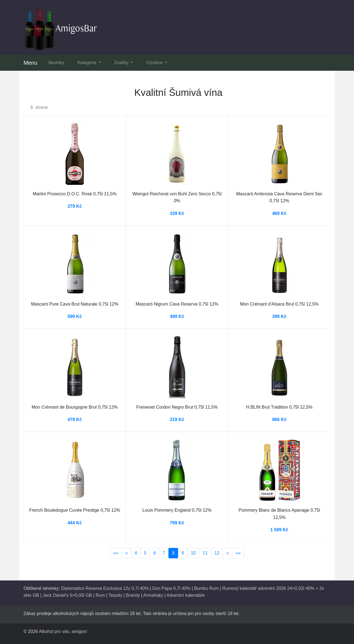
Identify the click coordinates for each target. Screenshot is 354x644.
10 (193, 553)
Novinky (56, 63)
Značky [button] (122, 63)
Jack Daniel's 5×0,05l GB (67, 595)
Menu (30, 63)
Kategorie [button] (88, 63)
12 (217, 553)
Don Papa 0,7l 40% (171, 588)
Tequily (115, 595)
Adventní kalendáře (186, 595)
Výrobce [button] (155, 63)
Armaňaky (153, 595)
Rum (100, 595)
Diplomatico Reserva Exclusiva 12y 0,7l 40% (105, 588)
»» (238, 553)
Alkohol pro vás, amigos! (63, 631)
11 (205, 553)
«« (116, 553)
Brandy (133, 595)
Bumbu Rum (206, 588)
